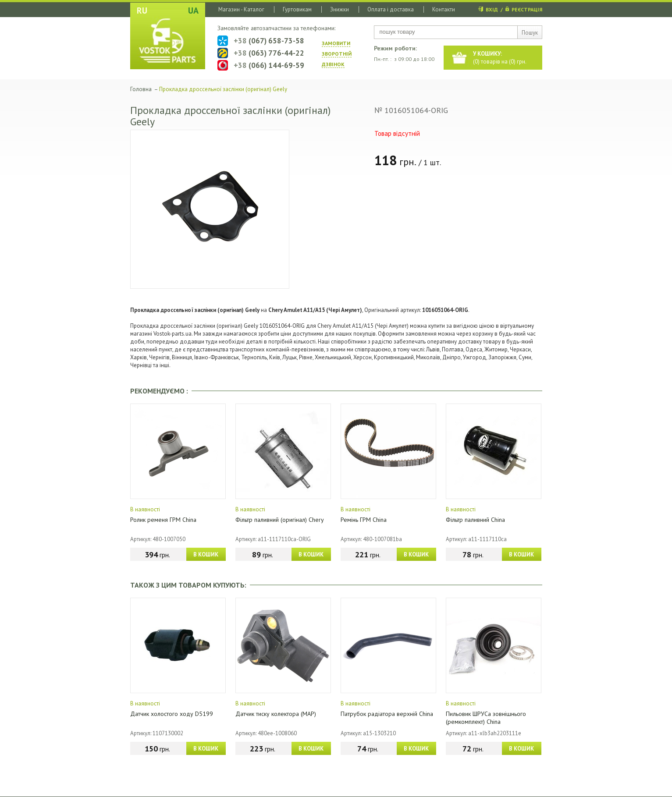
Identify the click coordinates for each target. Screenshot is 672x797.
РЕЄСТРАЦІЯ (527, 9)
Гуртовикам (297, 9)
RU (142, 11)
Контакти (444, 9)
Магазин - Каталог (241, 9)
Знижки (340, 9)
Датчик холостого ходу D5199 (172, 714)
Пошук (530, 33)
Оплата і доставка (391, 9)
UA (193, 11)
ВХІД (492, 9)
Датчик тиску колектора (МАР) (276, 714)
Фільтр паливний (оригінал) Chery (280, 520)
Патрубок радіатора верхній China (387, 714)
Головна (141, 89)
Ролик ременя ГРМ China (163, 520)
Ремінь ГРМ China (364, 520)
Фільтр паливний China (475, 520)
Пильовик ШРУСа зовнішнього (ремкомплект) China (486, 718)
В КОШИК (206, 554)
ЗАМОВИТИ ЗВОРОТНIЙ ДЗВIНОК (337, 54)
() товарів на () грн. (500, 58)
